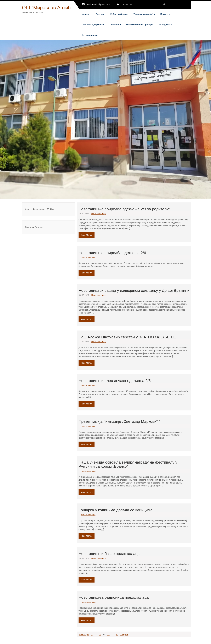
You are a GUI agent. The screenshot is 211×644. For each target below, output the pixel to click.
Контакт (86, 14)
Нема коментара (99, 214)
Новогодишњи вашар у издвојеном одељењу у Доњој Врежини (134, 290)
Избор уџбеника (119, 14)
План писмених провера (140, 25)
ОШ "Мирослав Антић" (47, 8)
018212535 (126, 4)
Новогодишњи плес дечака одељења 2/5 (115, 381)
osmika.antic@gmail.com (98, 4)
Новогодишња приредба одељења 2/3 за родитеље (124, 209)
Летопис (100, 14)
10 (100, 634)
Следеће (124, 634)
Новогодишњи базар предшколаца (109, 554)
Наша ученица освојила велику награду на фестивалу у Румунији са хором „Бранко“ (128, 464)
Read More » (87, 235)
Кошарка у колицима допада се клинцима (116, 510)
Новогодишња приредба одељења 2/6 (112, 253)
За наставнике (90, 35)
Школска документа (93, 25)
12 (108, 634)
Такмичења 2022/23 (144, 14)
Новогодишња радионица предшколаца (114, 597)
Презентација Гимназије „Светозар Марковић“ (119, 421)
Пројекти (165, 14)
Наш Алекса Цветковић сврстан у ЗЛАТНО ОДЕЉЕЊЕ (127, 337)
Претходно (84, 634)
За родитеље (165, 25)
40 (117, 634)
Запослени (115, 25)
